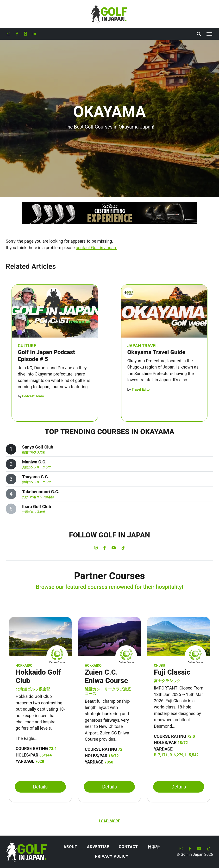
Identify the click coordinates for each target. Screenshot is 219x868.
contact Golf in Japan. (96, 248)
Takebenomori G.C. (41, 492)
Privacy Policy (112, 856)
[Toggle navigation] (209, 34)
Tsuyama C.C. (36, 477)
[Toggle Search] (199, 34)
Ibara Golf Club (37, 507)
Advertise (98, 847)
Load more (109, 821)
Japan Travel (143, 346)
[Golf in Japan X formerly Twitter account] (25, 34)
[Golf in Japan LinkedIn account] (34, 34)
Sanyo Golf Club (38, 447)
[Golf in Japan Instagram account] (8, 34)
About (70, 847)
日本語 (154, 847)
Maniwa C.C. (34, 462)
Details (40, 787)
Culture (27, 346)
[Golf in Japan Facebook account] (17, 34)
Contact (128, 847)
